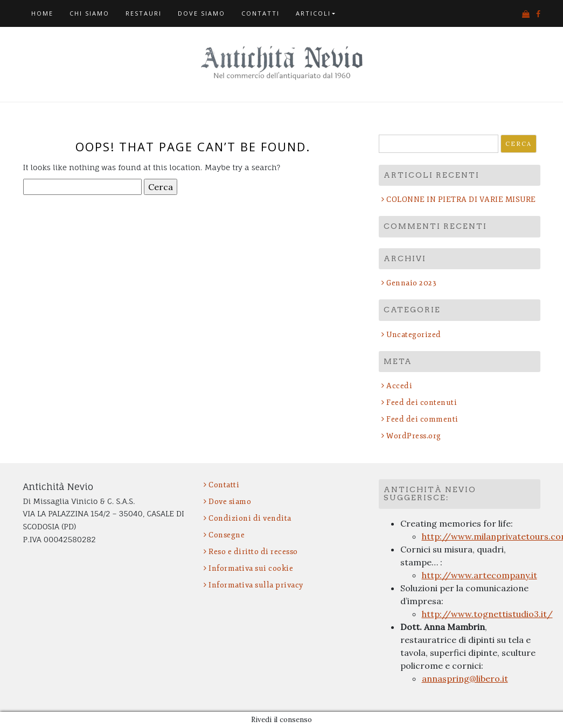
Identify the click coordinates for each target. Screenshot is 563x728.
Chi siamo (89, 13)
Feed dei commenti (422, 419)
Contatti (260, 13)
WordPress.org (414, 436)
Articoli (313, 13)
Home (42, 13)
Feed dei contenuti (422, 402)
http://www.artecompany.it (479, 575)
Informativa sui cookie (251, 568)
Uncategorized (414, 335)
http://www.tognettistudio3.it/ (487, 614)
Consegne (227, 535)
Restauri (144, 13)
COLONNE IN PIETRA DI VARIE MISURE (461, 199)
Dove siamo (201, 13)
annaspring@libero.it (465, 678)
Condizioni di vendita (250, 518)
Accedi (399, 386)
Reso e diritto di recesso (253, 552)
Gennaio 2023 (411, 283)
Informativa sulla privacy (256, 585)
